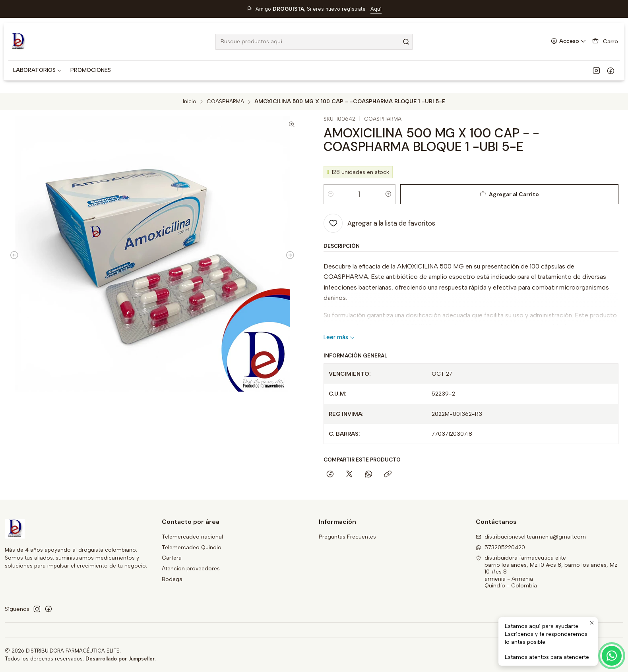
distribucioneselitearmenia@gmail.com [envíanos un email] (531, 537)
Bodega (172, 579)
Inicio (190, 102)
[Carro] (605, 42)
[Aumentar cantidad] (388, 194)
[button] (38, 70)
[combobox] (314, 42)
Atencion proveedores (191, 569)
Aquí (376, 9)
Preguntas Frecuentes (347, 537)
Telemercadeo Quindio (192, 547)
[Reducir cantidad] (331, 194)
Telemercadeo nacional (192, 537)
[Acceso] (569, 42)
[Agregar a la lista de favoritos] (379, 223)
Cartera (172, 558)
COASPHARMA (225, 102)
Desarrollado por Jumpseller (120, 659)
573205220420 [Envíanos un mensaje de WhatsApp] (500, 547)
